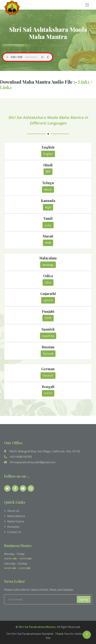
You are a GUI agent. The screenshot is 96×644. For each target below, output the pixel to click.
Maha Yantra (16, 521)
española (48, 336)
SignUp (84, 599)
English (48, 154)
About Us (13, 511)
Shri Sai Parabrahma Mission (37, 627)
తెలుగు (48, 189)
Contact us (14, 532)
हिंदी (48, 172)
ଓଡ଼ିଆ (48, 282)
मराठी (48, 243)
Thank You (62, 634)
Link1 (84, 82)
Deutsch (48, 376)
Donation (13, 527)
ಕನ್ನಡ (48, 207)
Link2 (6, 87)
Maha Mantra (16, 516)
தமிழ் (48, 225)
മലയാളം (48, 265)
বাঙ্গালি (48, 393)
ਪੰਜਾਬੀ (48, 318)
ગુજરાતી (48, 300)
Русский (48, 354)
